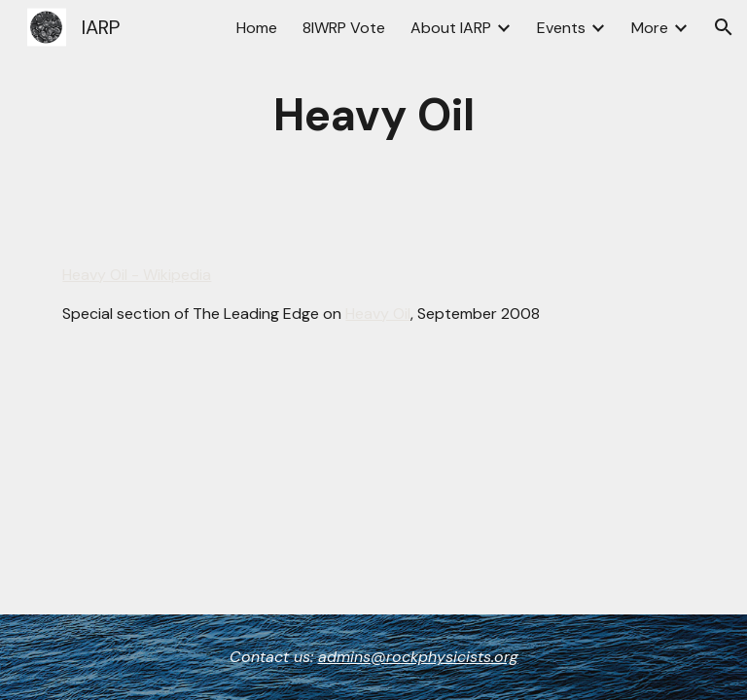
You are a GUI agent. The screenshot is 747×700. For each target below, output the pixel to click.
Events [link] (561, 28)
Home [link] (257, 28)
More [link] (650, 28)
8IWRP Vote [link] (344, 28)
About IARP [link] (451, 28)
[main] (373, 116)
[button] (724, 27)
